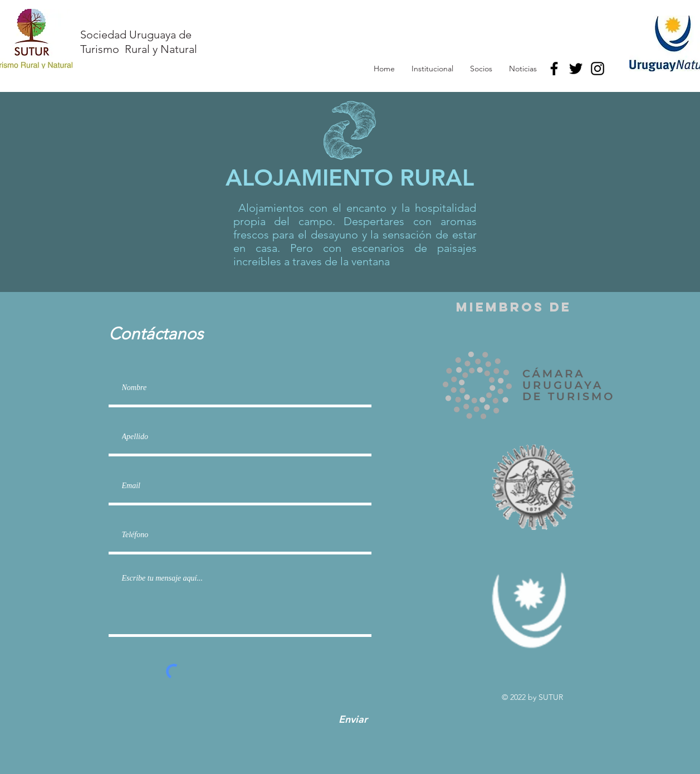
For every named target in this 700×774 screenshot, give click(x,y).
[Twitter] (576, 69)
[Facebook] (554, 69)
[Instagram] (598, 69)
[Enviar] (353, 719)
